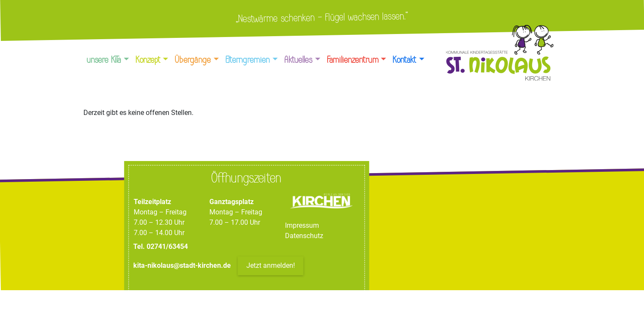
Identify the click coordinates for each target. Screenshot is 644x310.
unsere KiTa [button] (104, 60)
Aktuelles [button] (299, 60)
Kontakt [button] (405, 60)
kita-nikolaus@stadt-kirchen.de (183, 266)
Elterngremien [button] (248, 60)
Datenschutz (304, 236)
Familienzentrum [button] (353, 60)
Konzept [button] (148, 60)
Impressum (302, 226)
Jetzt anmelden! (271, 266)
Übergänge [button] (193, 60)
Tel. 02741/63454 (161, 247)
